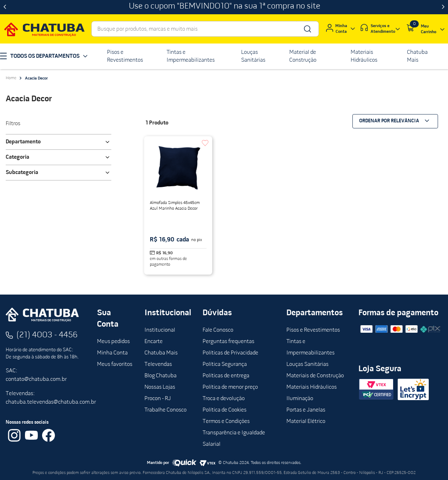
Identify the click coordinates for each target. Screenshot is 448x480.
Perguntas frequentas (228, 342)
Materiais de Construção (315, 376)
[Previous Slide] (5, 7)
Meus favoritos (115, 364)
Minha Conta (112, 353)
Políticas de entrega (226, 376)
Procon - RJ (158, 399)
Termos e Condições (226, 422)
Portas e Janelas (306, 410)
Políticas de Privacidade (230, 353)
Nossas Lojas (160, 387)
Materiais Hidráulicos (312, 387)
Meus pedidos (113, 342)
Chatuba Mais (161, 353)
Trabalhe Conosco (166, 410)
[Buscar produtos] (307, 29)
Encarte (154, 342)
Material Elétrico (306, 422)
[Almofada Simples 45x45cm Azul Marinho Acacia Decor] (178, 205)
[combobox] (205, 29)
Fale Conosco (218, 330)
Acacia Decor (36, 78)
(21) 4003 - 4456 (47, 335)
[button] (58, 142)
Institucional (160, 330)
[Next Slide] (443, 7)
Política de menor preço (230, 387)
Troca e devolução (224, 399)
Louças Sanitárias (307, 364)
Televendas (158, 364)
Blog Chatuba (161, 376)
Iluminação (300, 399)
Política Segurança (225, 364)
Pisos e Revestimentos (313, 330)
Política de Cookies (225, 410)
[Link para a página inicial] (11, 78)
